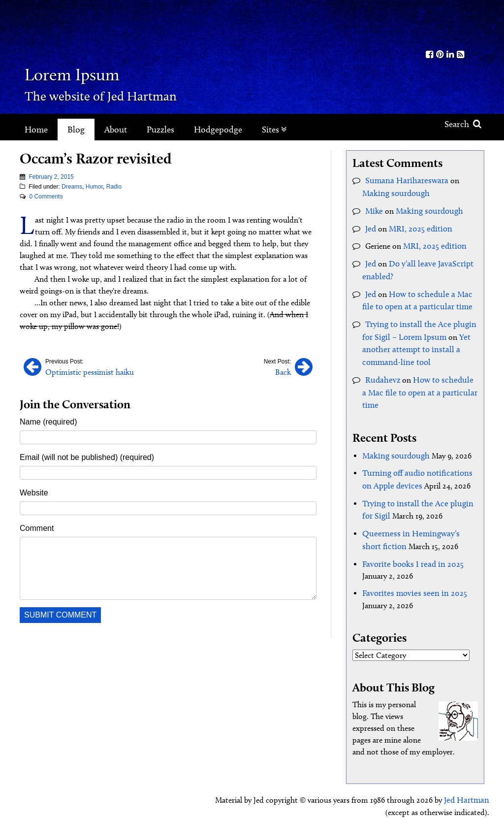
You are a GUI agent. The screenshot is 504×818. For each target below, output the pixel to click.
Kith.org (445, 24)
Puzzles (160, 130)
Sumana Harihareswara (403, 180)
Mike (373, 209)
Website (34, 492)
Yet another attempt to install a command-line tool (413, 340)
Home (36, 130)
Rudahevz (381, 368)
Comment (37, 527)
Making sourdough (394, 192)
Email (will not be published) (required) (87, 456)
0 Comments (46, 196)
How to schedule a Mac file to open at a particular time (417, 380)
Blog (76, 130)
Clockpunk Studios (456, 802)
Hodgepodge (218, 130)
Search (463, 124)
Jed (370, 225)
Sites (274, 130)
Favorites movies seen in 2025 (411, 573)
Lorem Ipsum (100, 71)
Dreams (72, 187)
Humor (94, 187)
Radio (114, 187)
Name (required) (48, 421)
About (116, 130)
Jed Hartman (468, 778)
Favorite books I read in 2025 (410, 544)
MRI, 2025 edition (418, 225)
